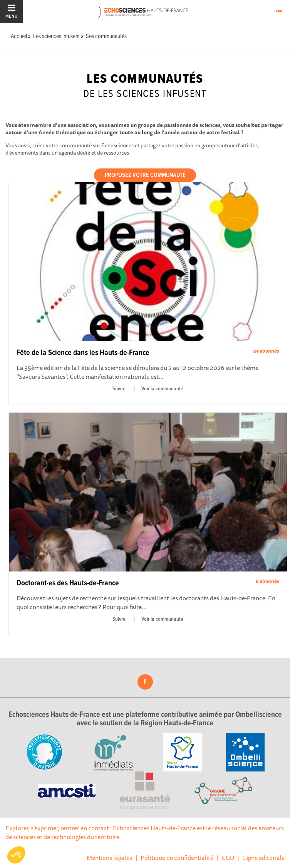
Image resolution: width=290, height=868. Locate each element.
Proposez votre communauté (145, 175)
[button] (16, 855)
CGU (228, 858)
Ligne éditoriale (264, 858)
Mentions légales (109, 858)
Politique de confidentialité (177, 858)
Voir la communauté (162, 389)
